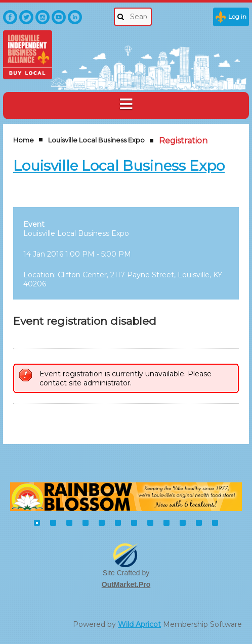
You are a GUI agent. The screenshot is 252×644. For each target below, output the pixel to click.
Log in (237, 16)
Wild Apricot (139, 624)
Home (24, 140)
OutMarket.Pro (126, 584)
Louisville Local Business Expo (96, 140)
